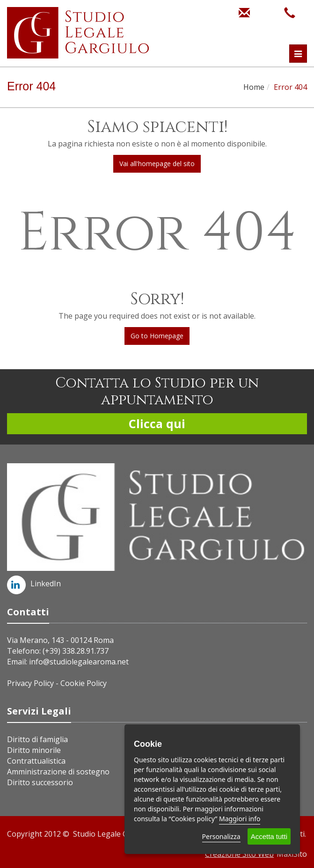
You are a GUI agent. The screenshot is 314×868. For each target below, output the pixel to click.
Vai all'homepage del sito (157, 164)
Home (254, 87)
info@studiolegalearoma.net (79, 662)
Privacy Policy (30, 683)
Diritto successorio (40, 782)
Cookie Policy (84, 683)
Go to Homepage (157, 336)
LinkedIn (34, 584)
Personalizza (221, 836)
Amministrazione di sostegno (58, 772)
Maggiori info (240, 819)
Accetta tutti (269, 836)
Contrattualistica (36, 761)
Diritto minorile (34, 750)
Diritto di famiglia (37, 739)
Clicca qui (157, 423)
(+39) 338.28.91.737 (76, 651)
